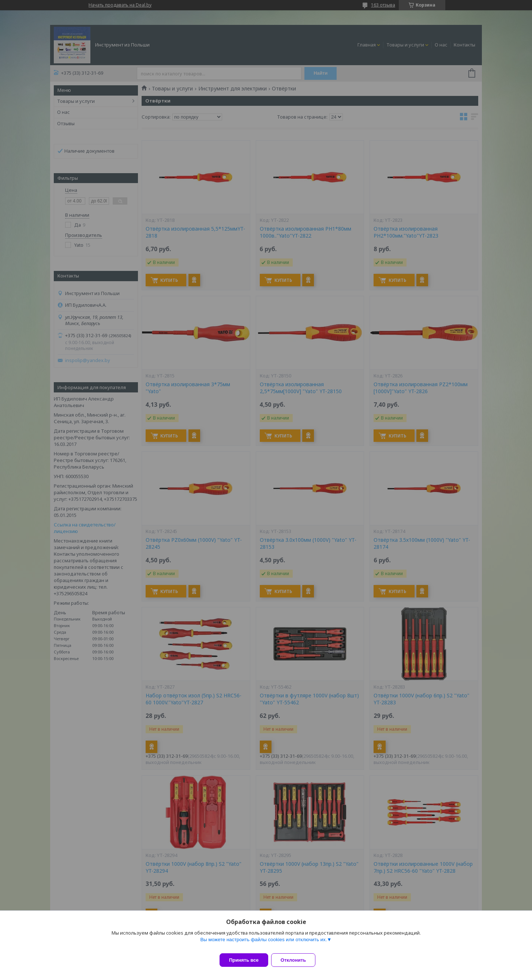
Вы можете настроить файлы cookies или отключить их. (263, 944)
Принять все (244, 960)
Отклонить (298, 960)
